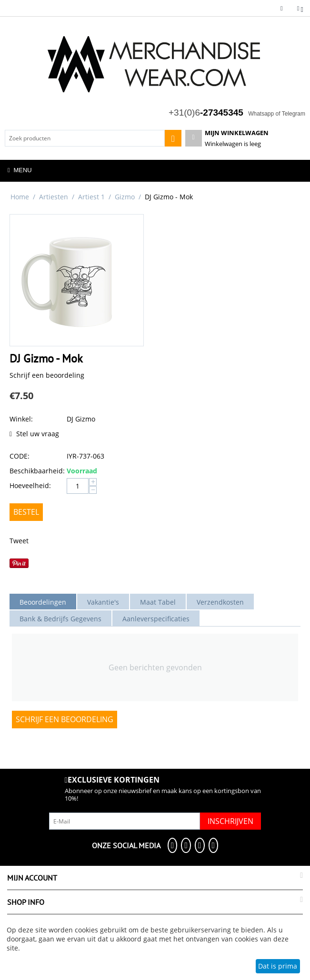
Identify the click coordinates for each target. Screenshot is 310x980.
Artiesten (54, 197)
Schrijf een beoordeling (47, 375)
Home (20, 197)
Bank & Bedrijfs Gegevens (60, 619)
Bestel (26, 512)
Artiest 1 (91, 197)
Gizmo (125, 197)
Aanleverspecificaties (156, 619)
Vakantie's (103, 602)
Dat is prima (278, 966)
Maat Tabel (158, 602)
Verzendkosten (220, 602)
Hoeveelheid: (30, 485)
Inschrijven (230, 821)
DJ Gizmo (81, 419)
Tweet (19, 541)
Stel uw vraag (34, 434)
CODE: (20, 456)
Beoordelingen (43, 602)
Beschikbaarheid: (36, 471)
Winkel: (21, 419)
